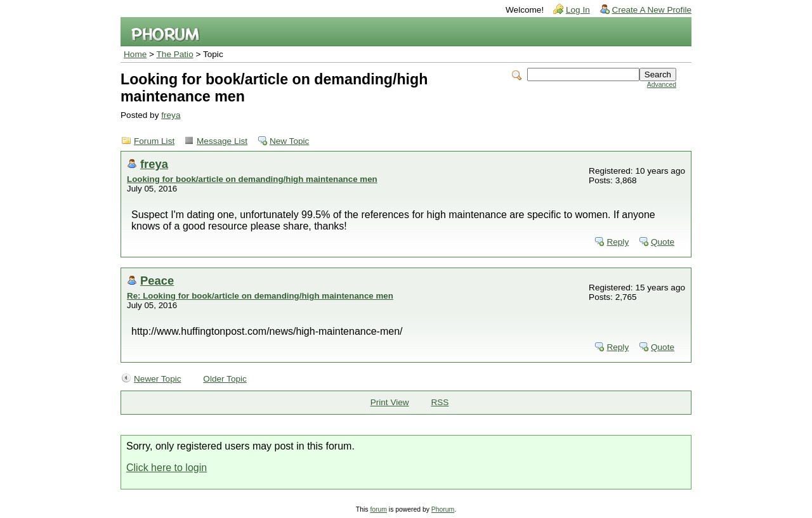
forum (378, 509)
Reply (618, 242)
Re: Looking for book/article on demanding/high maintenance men (260, 296)
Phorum (443, 509)
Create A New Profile (652, 10)
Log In (578, 10)
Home (135, 54)
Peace (157, 281)
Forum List (154, 141)
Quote (663, 242)
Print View (390, 402)
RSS (440, 402)
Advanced (662, 85)
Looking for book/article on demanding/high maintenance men (252, 179)
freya (171, 115)
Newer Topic (158, 379)
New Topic (289, 141)
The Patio (175, 54)
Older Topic (225, 379)
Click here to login (167, 468)
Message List (222, 141)
